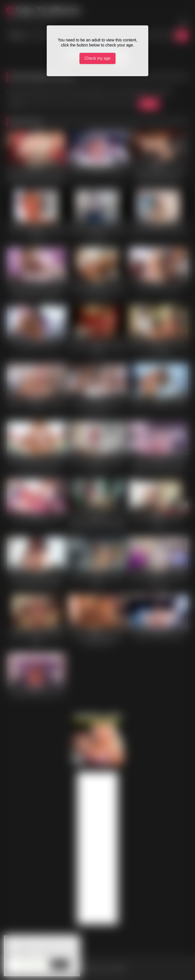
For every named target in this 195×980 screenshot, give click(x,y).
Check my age (97, 58)
